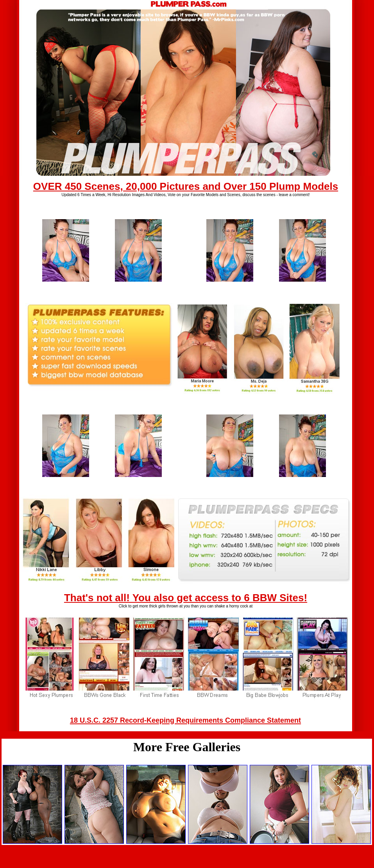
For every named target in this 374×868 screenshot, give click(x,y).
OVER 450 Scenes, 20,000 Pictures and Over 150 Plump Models (186, 186)
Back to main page (187, 862)
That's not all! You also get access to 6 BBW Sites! (186, 598)
